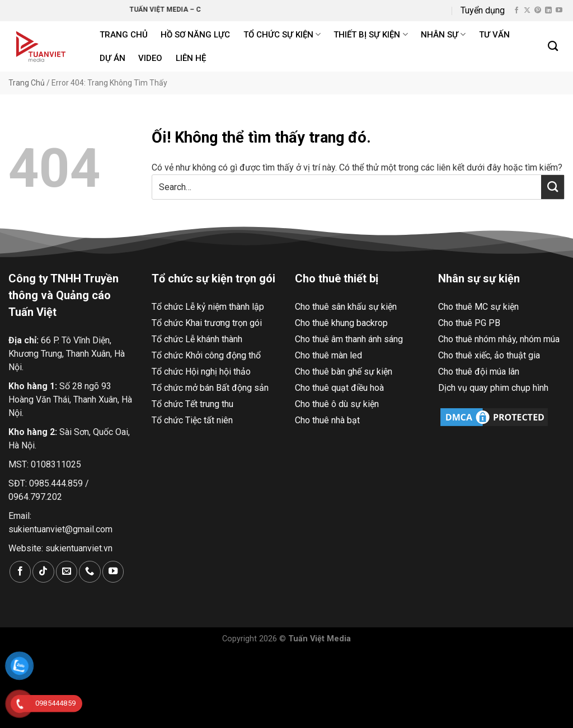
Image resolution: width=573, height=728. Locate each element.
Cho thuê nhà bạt (327, 420)
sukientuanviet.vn (79, 548)
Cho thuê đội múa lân (479, 372)
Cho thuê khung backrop (341, 323)
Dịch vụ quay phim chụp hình (493, 388)
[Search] (553, 46)
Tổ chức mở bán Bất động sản (210, 388)
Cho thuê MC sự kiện (478, 307)
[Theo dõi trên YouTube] (559, 11)
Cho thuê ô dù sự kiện (337, 404)
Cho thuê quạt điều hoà (339, 388)
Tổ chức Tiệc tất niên (192, 420)
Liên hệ (191, 58)
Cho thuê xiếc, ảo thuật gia (489, 355)
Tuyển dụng (483, 10)
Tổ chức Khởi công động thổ (206, 355)
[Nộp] (553, 187)
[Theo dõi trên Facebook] (516, 11)
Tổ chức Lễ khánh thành (197, 339)
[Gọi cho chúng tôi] (90, 572)
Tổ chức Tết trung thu (192, 404)
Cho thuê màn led (328, 355)
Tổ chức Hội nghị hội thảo (201, 372)
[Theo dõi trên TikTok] (43, 572)
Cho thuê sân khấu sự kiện (346, 307)
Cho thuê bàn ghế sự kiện (344, 372)
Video (150, 58)
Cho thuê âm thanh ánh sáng (349, 339)
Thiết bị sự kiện (370, 34)
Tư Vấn (494, 35)
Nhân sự (443, 34)
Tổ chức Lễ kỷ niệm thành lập (208, 307)
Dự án (112, 58)
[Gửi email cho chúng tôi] (67, 572)
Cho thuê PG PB (469, 323)
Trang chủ (124, 35)
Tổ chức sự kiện (282, 34)
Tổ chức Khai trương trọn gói (207, 323)
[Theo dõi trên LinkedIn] (548, 11)
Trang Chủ (27, 83)
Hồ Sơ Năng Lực (195, 35)
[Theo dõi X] (527, 11)
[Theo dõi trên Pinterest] (538, 11)
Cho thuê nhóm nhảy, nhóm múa (499, 339)
